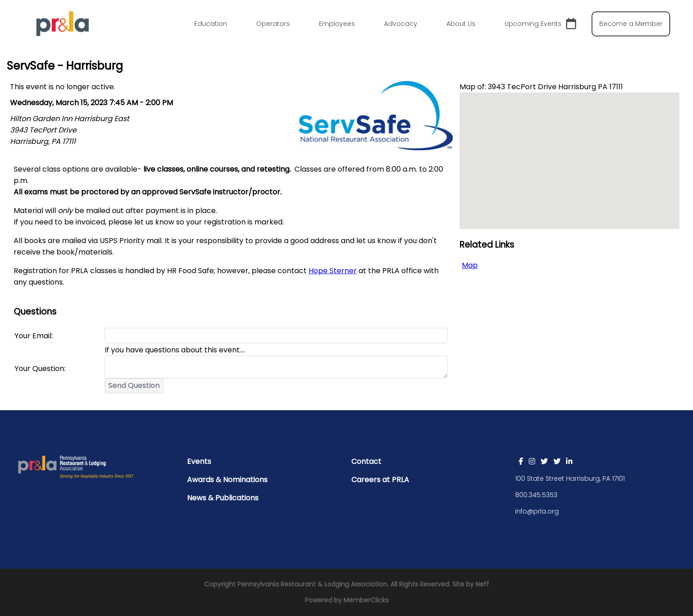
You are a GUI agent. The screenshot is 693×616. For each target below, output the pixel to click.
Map (470, 265)
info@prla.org (537, 511)
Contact (366, 461)
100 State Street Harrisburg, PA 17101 (570, 479)
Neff (482, 584)
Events (199, 461)
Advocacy (401, 24)
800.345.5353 (536, 495)
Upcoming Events (540, 24)
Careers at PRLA (380, 480)
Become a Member (631, 24)
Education (211, 24)
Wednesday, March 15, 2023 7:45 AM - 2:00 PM (91, 103)
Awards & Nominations (227, 480)
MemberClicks (366, 600)
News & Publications (223, 498)
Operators (273, 24)
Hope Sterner (333, 271)
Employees (337, 24)
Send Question (134, 385)
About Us (461, 24)
